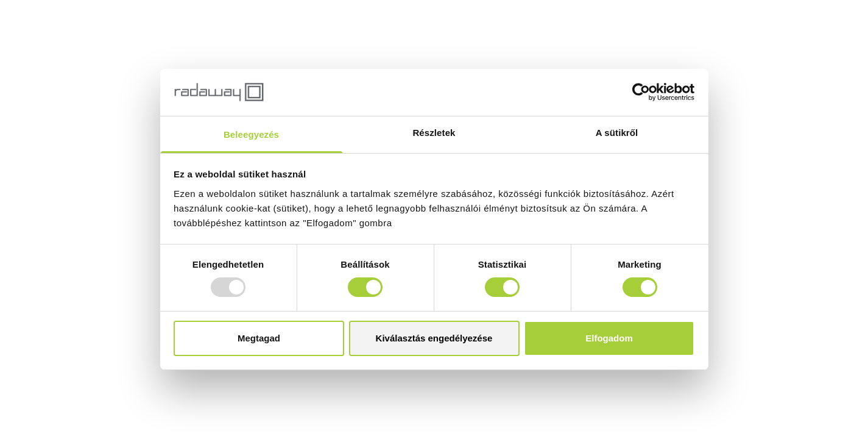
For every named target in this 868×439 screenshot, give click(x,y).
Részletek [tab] (434, 133)
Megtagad (259, 338)
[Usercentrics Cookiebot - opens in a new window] (641, 92)
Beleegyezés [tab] (251, 134)
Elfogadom (609, 338)
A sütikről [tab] (617, 133)
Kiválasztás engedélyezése (434, 338)
